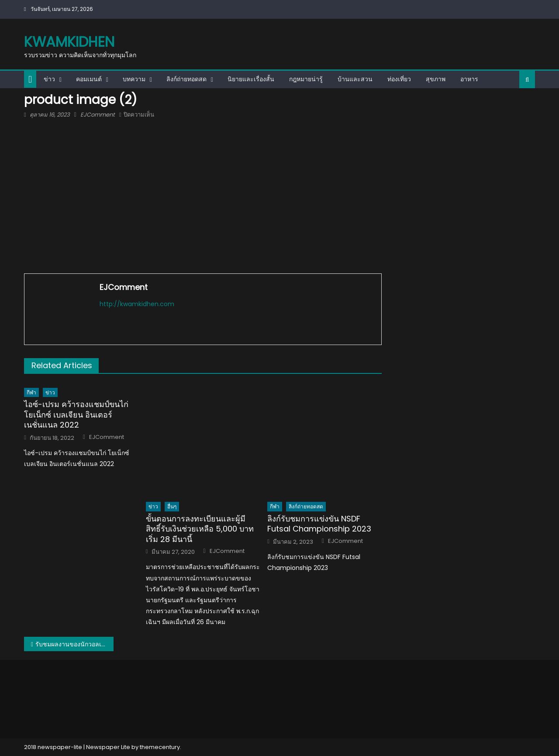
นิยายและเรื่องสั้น (251, 79)
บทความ (134, 79)
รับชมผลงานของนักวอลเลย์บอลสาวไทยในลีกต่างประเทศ (74, 644)
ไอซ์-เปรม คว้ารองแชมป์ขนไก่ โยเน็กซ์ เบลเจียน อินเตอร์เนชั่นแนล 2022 (76, 414)
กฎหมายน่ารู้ (306, 79)
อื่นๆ (172, 506)
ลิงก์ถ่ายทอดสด (186, 79)
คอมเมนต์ (89, 79)
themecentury (160, 747)
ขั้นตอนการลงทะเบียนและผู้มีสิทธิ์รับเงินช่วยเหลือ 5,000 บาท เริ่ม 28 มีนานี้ (200, 529)
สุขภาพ (436, 79)
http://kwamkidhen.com (137, 304)
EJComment (98, 115)
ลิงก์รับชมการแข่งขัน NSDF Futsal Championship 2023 (319, 524)
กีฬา (31, 392)
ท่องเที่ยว (399, 79)
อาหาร (469, 79)
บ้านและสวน (355, 79)
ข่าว (49, 79)
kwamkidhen (69, 42)
